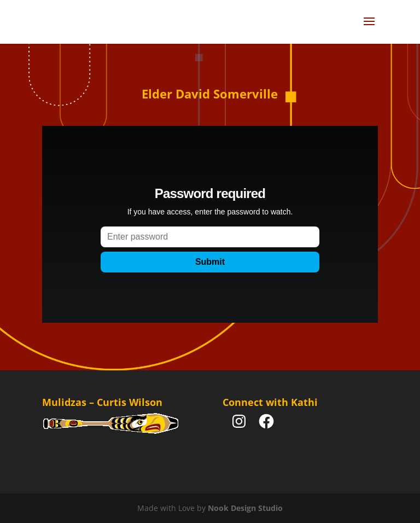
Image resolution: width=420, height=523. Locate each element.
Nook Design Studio (245, 508)
